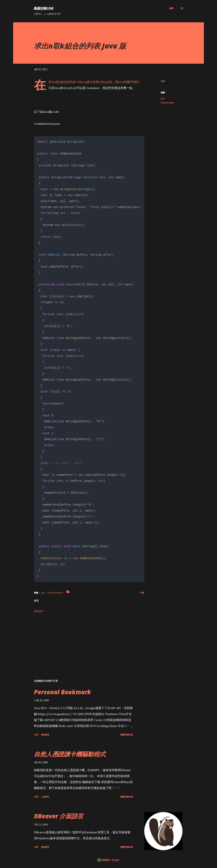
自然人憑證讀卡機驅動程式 (70, 754)
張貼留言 (39, 611)
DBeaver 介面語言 (59, 816)
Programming (167, 103)
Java (163, 98)
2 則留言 (45, 796)
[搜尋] (171, 8)
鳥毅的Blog (43, 8)
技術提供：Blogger (108, 860)
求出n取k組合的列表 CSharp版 (69, 82)
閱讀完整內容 (127, 734)
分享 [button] (163, 81)
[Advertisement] (84, 642)
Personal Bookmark (62, 692)
